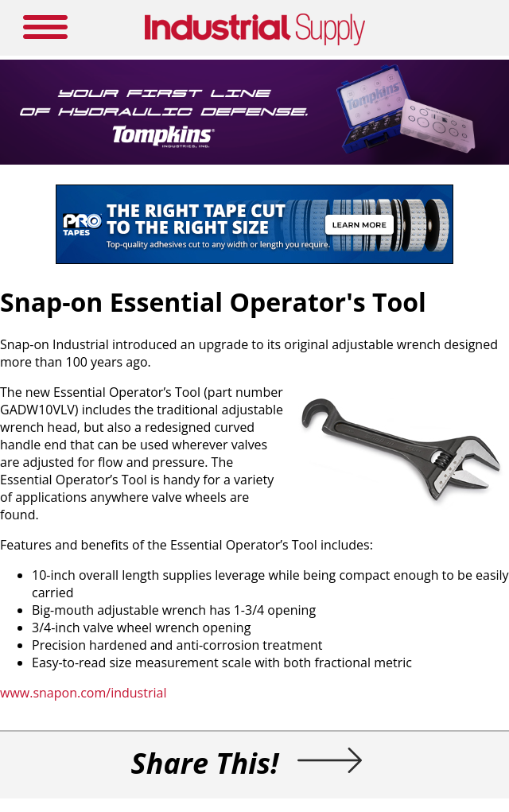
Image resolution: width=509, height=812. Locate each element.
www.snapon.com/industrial (83, 693)
